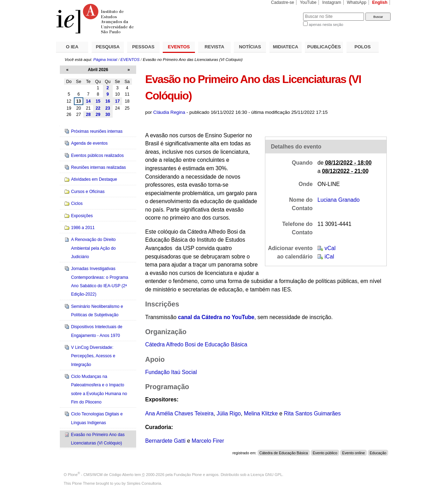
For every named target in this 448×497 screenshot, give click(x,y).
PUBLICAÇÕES (324, 47)
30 (108, 115)
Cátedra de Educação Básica (284, 453)
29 (98, 115)
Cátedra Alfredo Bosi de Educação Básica (196, 344)
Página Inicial (105, 60)
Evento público (325, 453)
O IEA (72, 47)
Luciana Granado (339, 200)
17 (118, 101)
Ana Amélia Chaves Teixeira (179, 413)
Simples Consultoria (144, 483)
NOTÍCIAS (250, 47)
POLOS (363, 47)
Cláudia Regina (169, 112)
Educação (378, 453)
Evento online (353, 453)
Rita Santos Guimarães (312, 413)
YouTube (308, 2)
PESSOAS (143, 47)
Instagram (332, 2)
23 (108, 108)
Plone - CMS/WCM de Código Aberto (101, 475)
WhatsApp (357, 2)
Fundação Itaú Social (171, 372)
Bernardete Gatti (165, 441)
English (380, 2)
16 (108, 101)
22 (98, 108)
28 (88, 115)
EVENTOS (179, 47)
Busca (286, 12)
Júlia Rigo (229, 413)
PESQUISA (108, 47)
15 (98, 101)
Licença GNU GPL (266, 475)
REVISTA (215, 47)
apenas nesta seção (326, 25)
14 (88, 101)
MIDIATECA (286, 47)
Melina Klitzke (261, 413)
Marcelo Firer (208, 441)
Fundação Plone (188, 475)
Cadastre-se (282, 2)
